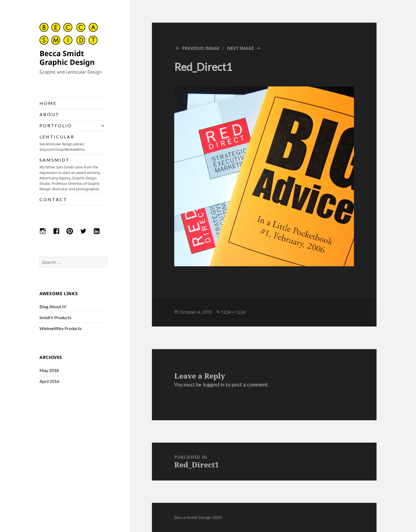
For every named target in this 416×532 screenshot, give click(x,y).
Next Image (241, 48)
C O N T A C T (53, 199)
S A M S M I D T (73, 174)
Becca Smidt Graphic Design (67, 58)
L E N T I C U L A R (73, 143)
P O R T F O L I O (55, 126)
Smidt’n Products (55, 317)
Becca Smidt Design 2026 (198, 517)
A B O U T (49, 114)
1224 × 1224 (233, 312)
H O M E (48, 103)
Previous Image (201, 48)
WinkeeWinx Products (61, 328)
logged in (214, 384)
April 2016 (49, 381)
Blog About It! (53, 306)
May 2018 (49, 370)
